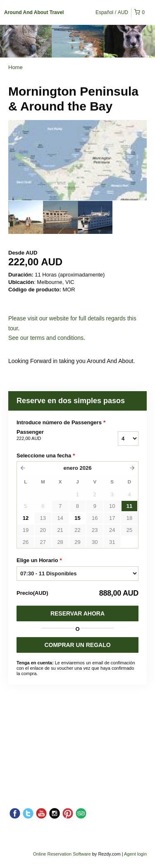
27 (43, 542)
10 (112, 506)
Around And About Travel (34, 12)
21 (60, 530)
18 (129, 518)
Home (15, 67)
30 (95, 542)
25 (129, 530)
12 (26, 518)
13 (43, 518)
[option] (26, 217)
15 (77, 518)
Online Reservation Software (62, 854)
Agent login (135, 854)
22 (77, 530)
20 (43, 530)
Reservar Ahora (77, 613)
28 (60, 542)
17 (112, 518)
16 (95, 518)
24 (112, 530)
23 (95, 530)
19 (26, 530)
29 (77, 542)
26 (26, 542)
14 (60, 518)
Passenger (53, 435)
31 (112, 542)
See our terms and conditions (46, 338)
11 (129, 506)
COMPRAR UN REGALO (77, 645)
